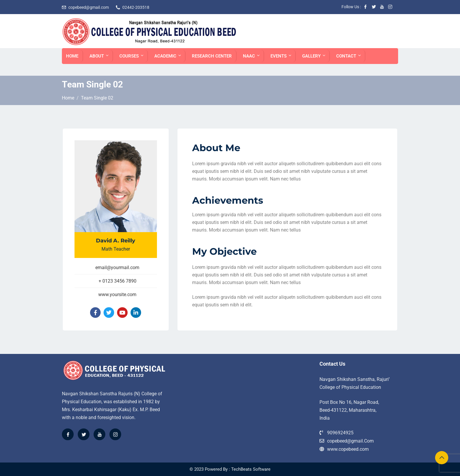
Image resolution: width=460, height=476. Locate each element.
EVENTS (281, 56)
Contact (349, 56)
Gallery (314, 56)
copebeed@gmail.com (89, 7)
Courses (132, 56)
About (99, 56)
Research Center (212, 56)
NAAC (252, 56)
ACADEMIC (168, 56)
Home (72, 56)
